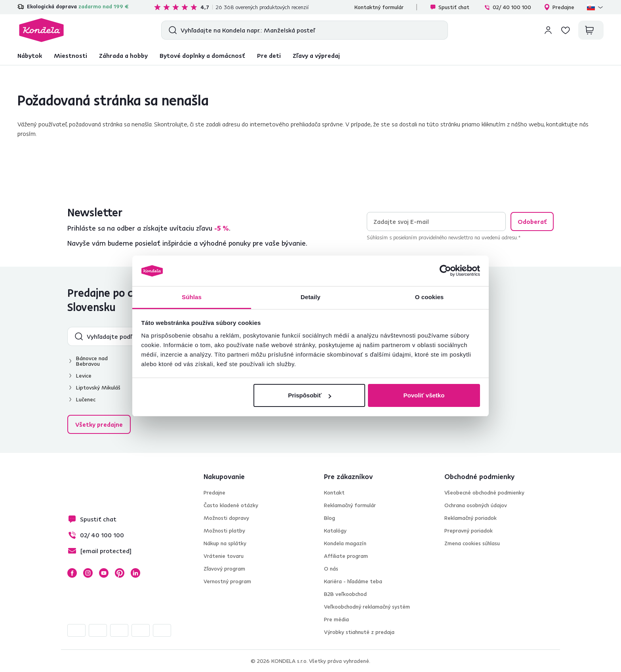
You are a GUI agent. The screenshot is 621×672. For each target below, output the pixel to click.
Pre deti (269, 55)
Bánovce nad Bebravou (92, 361)
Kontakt (334, 493)
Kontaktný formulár (379, 7)
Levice (84, 376)
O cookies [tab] (430, 297)
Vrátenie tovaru (224, 556)
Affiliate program (346, 556)
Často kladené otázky (231, 505)
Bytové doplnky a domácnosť (202, 55)
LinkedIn (135, 573)
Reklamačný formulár (350, 505)
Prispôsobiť (310, 395)
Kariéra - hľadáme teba (353, 581)
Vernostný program (227, 581)
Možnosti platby (224, 531)
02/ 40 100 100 (508, 7)
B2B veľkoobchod (345, 594)
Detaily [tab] (310, 297)
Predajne (559, 7)
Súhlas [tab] (192, 297)
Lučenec (86, 399)
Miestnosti (70, 55)
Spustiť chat (450, 7)
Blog (330, 518)
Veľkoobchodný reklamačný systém (367, 607)
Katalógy (335, 531)
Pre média (336, 619)
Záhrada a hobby (123, 55)
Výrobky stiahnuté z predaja (359, 632)
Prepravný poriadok (469, 531)
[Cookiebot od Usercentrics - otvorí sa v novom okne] (445, 271)
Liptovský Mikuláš (98, 388)
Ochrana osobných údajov (476, 505)
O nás (331, 569)
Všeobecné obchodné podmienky (484, 493)
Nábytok (30, 55)
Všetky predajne (99, 424)
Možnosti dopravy (226, 518)
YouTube (104, 573)
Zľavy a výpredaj (316, 55)
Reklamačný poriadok (471, 518)
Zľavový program (224, 569)
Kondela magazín (345, 543)
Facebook (72, 573)
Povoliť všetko (424, 395)
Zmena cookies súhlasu (472, 543)
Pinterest (120, 573)
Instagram (88, 573)
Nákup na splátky (225, 543)
